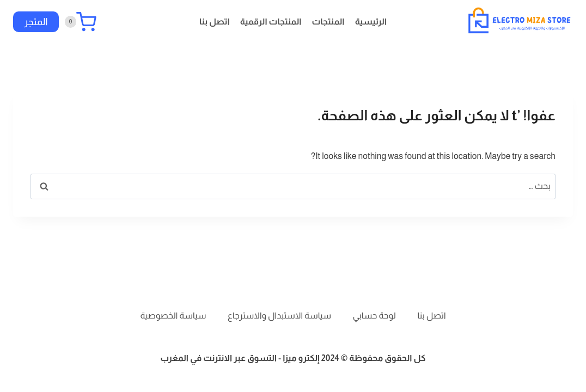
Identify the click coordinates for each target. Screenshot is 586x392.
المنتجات (328, 22)
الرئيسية (371, 22)
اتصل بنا (215, 22)
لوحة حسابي (374, 316)
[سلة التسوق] (81, 22)
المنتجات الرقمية (271, 22)
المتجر (36, 22)
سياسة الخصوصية (173, 316)
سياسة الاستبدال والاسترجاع (279, 316)
